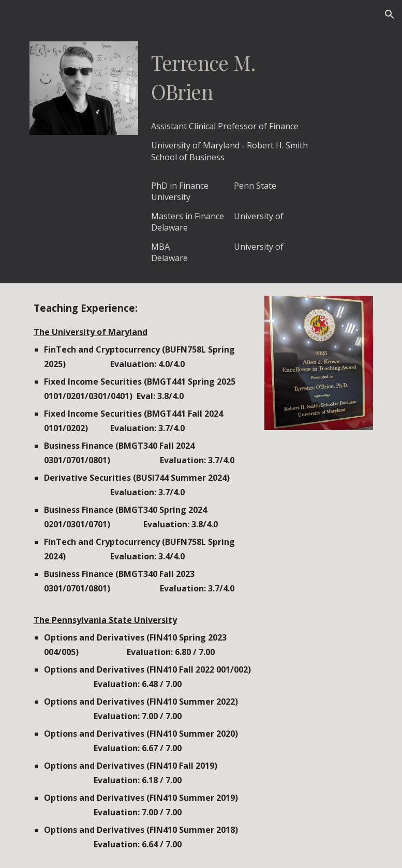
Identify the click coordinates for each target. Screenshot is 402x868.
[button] (390, 14)
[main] (231, 77)
